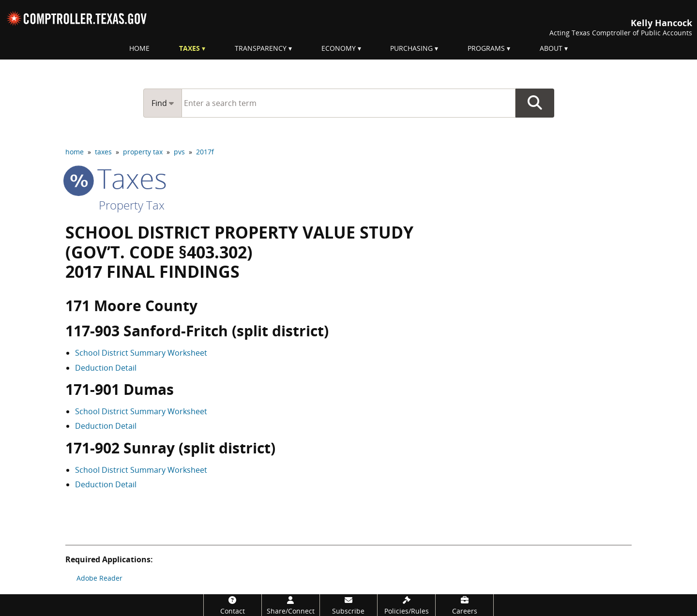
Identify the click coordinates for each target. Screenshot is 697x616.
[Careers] (464, 605)
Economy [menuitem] (339, 48)
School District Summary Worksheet (141, 353)
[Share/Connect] (291, 605)
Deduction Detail (106, 368)
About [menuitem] (551, 48)
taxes (103, 152)
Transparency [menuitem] (261, 48)
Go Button (535, 103)
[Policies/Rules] (406, 605)
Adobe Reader (99, 578)
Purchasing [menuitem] (411, 48)
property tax (143, 152)
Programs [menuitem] (486, 48)
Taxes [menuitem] (189, 48)
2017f (205, 152)
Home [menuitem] (139, 48)
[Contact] (233, 605)
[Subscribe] (349, 605)
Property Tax (132, 205)
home (75, 152)
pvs (179, 152)
